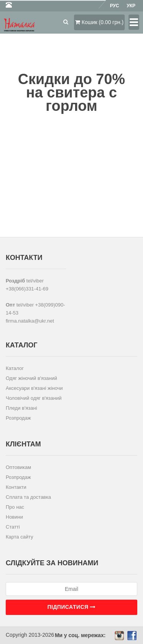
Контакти (16, 487)
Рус (114, 6)
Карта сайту (19, 537)
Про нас (15, 507)
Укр (131, 6)
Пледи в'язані (21, 408)
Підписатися (71, 607)
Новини (14, 517)
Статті (13, 527)
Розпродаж (18, 418)
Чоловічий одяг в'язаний (34, 398)
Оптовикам (18, 467)
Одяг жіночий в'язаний (31, 378)
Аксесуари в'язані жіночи (34, 388)
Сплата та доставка (28, 497)
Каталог (15, 368)
